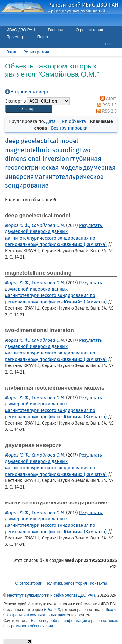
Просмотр (15, 37)
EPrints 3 (52, 610)
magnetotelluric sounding (42, 150)
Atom (107, 99)
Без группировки (69, 128)
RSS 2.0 (105, 111)
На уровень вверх (29, 92)
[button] (29, 109)
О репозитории (89, 30)
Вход (11, 52)
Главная (56, 30)
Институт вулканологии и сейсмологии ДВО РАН (51, 595)
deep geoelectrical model (41, 141)
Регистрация (36, 52)
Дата (51, 122)
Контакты (99, 583)
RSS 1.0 (106, 105)
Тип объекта (73, 122)
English (109, 44)
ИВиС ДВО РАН (21, 30)
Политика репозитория (66, 583)
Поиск (43, 37)
